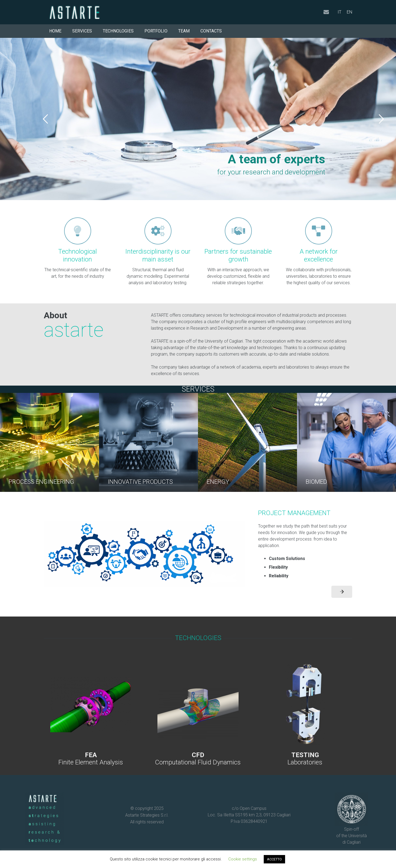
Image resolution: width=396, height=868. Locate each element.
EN (349, 12)
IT (339, 12)
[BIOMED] (347, 442)
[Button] (342, 592)
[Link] (91, 715)
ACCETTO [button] (274, 859)
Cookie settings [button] (243, 859)
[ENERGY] (248, 442)
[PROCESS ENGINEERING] (50, 442)
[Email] (326, 12)
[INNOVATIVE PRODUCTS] (148, 442)
